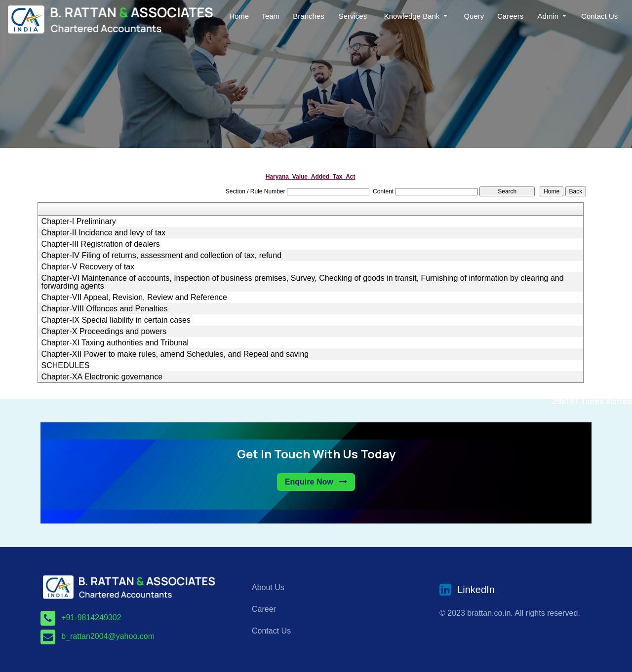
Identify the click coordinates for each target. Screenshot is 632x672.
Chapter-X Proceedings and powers (104, 332)
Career (264, 609)
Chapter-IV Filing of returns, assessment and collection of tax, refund (161, 256)
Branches (308, 16)
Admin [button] (549, 16)
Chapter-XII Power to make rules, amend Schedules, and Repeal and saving (175, 354)
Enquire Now (316, 482)
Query (474, 16)
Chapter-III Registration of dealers (101, 244)
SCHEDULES (66, 366)
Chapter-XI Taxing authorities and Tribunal (115, 343)
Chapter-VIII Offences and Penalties (105, 309)
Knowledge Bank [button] (413, 16)
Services (353, 16)
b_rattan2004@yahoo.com (108, 636)
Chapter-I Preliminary (79, 222)
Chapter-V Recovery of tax (88, 267)
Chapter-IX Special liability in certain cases (116, 320)
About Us (268, 587)
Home (239, 16)
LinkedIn (476, 590)
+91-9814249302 (91, 617)
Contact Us (599, 16)
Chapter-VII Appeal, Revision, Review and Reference (134, 298)
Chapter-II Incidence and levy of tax (104, 233)
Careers (510, 16)
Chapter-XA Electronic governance (102, 377)
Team (270, 16)
